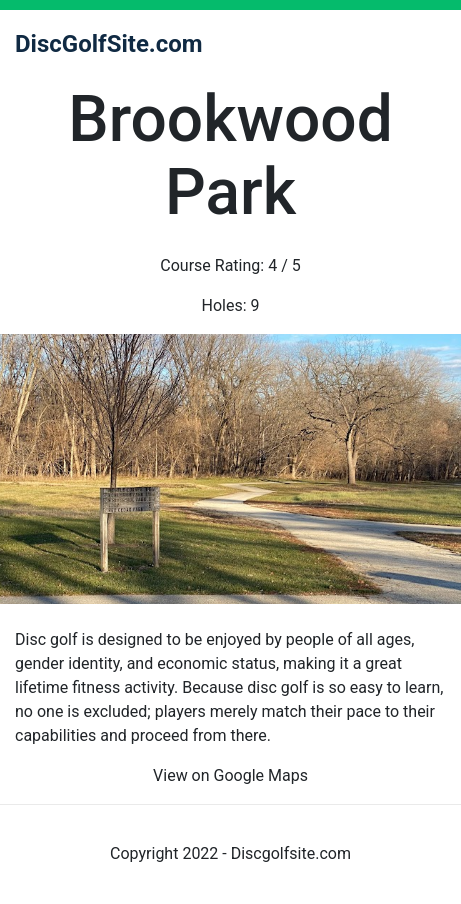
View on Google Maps (230, 775)
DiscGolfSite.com (109, 44)
